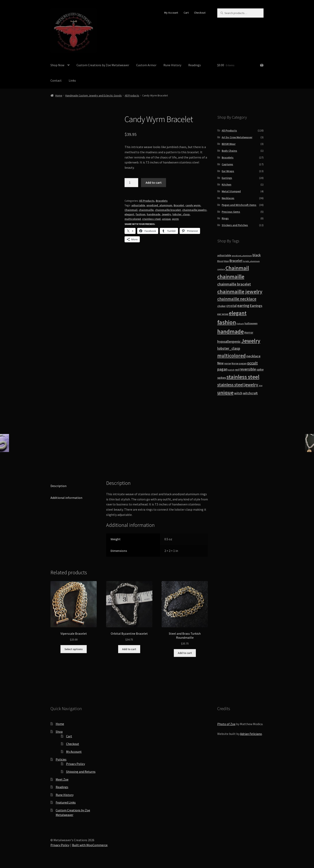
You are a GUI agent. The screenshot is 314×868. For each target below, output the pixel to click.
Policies (61, 759)
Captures (227, 164)
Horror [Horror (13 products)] (249, 332)
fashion (140, 214)
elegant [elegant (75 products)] (238, 313)
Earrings (227, 178)
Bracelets (162, 201)
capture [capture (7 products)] (221, 269)
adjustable (138, 205)
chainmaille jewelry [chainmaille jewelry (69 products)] (240, 291)
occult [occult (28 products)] (252, 363)
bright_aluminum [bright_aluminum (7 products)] (251, 261)
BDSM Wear (229, 144)
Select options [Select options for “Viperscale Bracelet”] (74, 649)
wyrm (175, 219)
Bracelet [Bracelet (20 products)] (236, 261)
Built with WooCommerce (90, 845)
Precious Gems (231, 212)
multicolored (133, 219)
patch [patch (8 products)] (231, 370)
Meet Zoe (62, 779)
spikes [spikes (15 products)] (222, 378)
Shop (59, 732)
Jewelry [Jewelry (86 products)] (251, 341)
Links (72, 80)
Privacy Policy (75, 764)
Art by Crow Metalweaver (237, 137)
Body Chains (229, 151)
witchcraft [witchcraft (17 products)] (250, 393)
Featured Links (66, 802)
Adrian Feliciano (251, 734)
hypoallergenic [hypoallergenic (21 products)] (229, 341)
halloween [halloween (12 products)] (251, 323)
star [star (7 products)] (261, 385)
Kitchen (226, 184)
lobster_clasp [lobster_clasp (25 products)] (229, 348)
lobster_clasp (181, 214)
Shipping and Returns (81, 772)
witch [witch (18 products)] (238, 393)
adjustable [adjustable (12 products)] (224, 255)
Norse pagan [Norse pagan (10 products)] (239, 363)
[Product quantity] (131, 183)
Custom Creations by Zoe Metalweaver (103, 65)
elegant (129, 214)
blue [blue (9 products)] (226, 261)
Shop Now (57, 65)
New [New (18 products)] (220, 363)
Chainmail (131, 210)
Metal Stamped (231, 191)
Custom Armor (146, 65)
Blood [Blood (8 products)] (220, 261)
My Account (171, 13)
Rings (225, 218)
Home (59, 95)
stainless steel (151, 219)
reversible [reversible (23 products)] (248, 369)
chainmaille (146, 210)
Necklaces (228, 198)
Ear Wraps (228, 171)
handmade (153, 214)
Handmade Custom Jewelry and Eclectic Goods (94, 95)
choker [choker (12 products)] (221, 306)
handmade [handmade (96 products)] (230, 332)
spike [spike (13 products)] (260, 369)
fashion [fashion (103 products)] (227, 322)
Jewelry (166, 214)
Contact (56, 80)
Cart (186, 13)
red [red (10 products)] (237, 370)
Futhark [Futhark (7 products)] (240, 324)
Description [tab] (58, 486)
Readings (195, 65)
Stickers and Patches (235, 225)
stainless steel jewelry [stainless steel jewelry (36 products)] (238, 385)
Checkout (200, 13)
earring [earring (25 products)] (243, 306)
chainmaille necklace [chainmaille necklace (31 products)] (237, 299)
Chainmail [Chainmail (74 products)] (237, 268)
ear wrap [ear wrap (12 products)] (223, 314)
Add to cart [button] (129, 649)
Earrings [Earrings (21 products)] (256, 306)
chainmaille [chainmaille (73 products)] (231, 277)
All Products (132, 95)
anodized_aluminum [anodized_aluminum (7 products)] (242, 256)
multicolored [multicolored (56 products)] (231, 356)
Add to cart (154, 182)
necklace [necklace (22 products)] (253, 356)
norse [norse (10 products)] (228, 363)
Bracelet (179, 205)
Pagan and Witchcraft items (239, 205)
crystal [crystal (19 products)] (231, 306)
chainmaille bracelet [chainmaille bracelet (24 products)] (234, 284)
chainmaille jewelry (194, 210)
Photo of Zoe (226, 724)
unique (166, 219)
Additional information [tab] (66, 498)
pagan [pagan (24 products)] (222, 369)
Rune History (172, 65)
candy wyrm (193, 205)
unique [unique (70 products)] (225, 392)
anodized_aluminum (159, 205)
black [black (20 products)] (257, 255)
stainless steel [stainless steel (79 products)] (243, 377)
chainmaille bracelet (168, 210)
